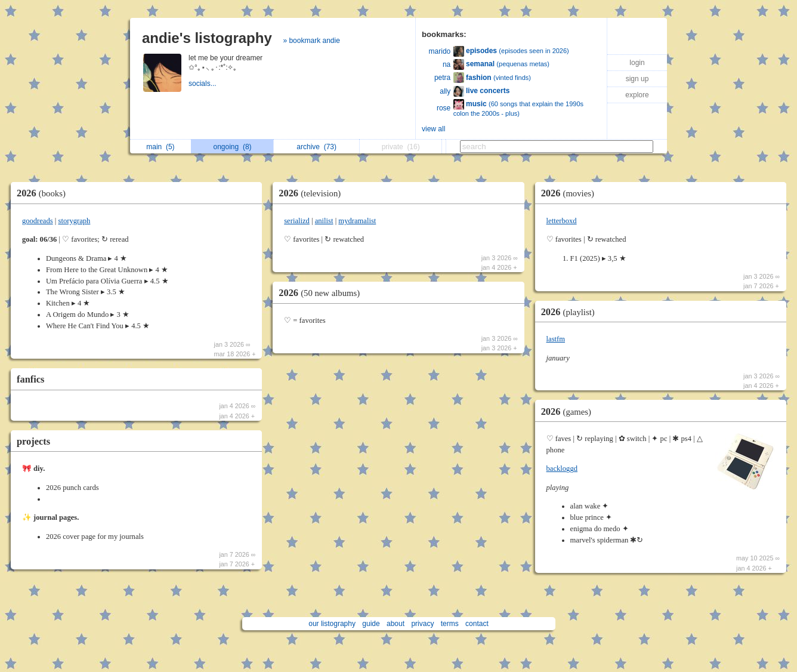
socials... (203, 84)
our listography (332, 624)
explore (637, 95)
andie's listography (207, 38)
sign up (637, 79)
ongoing (233, 147)
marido (440, 51)
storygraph (74, 221)
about (396, 624)
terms (450, 624)
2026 (44, 193)
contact (477, 624)
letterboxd (562, 221)
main (160, 147)
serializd (297, 221)
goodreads (38, 221)
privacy (422, 624)
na (447, 64)
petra (442, 78)
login (637, 63)
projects (33, 441)
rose (444, 108)
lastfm (556, 339)
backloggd (562, 468)
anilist (324, 221)
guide (371, 624)
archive (316, 147)
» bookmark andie (311, 41)
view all (433, 129)
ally (445, 91)
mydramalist (357, 221)
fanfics (30, 379)
